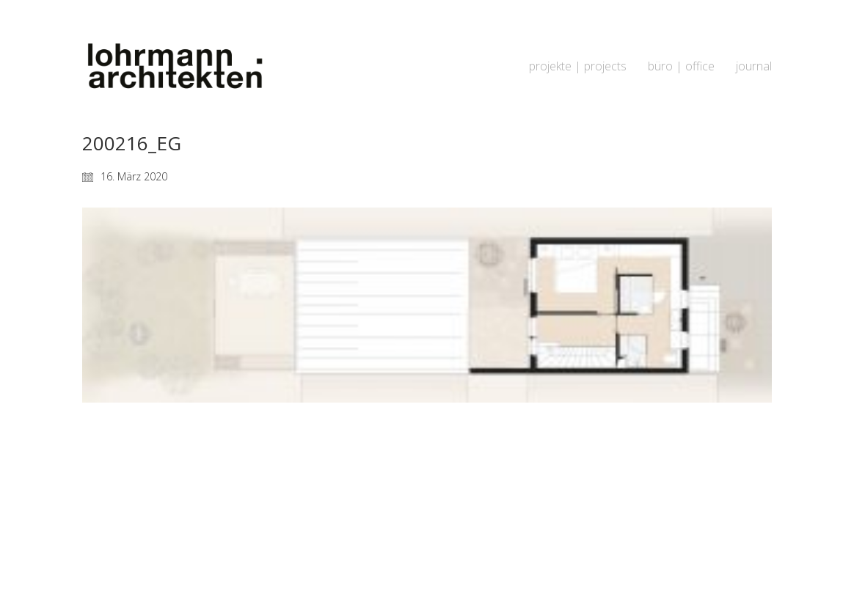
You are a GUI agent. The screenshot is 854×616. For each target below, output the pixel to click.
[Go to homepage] (174, 66)
